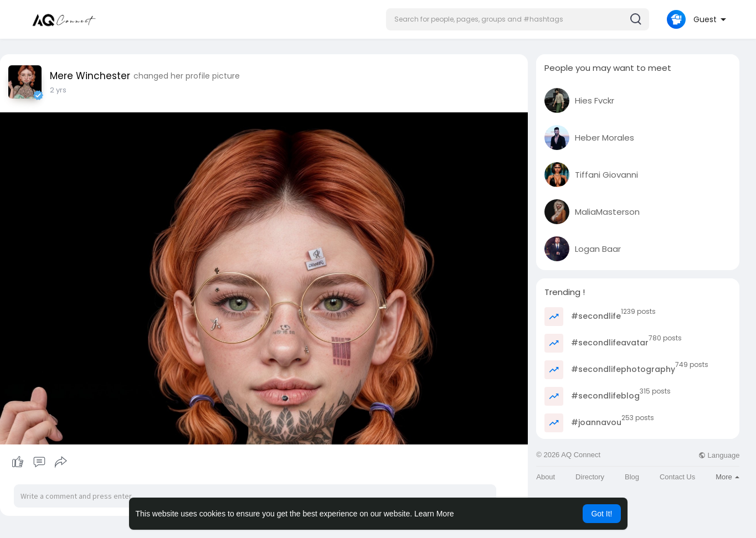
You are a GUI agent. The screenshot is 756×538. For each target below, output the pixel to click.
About (546, 477)
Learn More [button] (434, 514)
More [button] (727, 477)
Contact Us (677, 477)
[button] (518, 19)
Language (719, 455)
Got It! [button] (601, 514)
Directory (590, 477)
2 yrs (58, 90)
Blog (632, 477)
